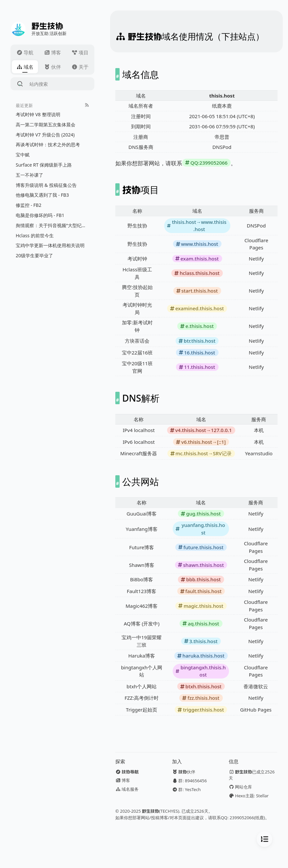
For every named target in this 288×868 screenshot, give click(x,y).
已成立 (252, 775)
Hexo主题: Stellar (249, 796)
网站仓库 (240, 787)
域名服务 (127, 789)
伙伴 (184, 772)
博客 (123, 780)
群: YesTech (186, 789)
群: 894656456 (189, 781)
